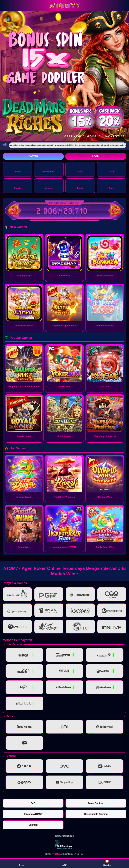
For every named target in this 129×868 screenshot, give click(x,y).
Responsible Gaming (96, 814)
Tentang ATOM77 (33, 814)
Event (22, 863)
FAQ (33, 803)
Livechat (107, 863)
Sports (18, 186)
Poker (80, 186)
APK (64, 863)
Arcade (49, 186)
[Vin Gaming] (64, 844)
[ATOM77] (64, 5)
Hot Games (49, 169)
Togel (112, 186)
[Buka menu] (6, 5)
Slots (80, 169)
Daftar (33, 156)
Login (96, 156)
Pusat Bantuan (96, 803)
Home (17, 169)
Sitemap (33, 825)
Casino (111, 169)
